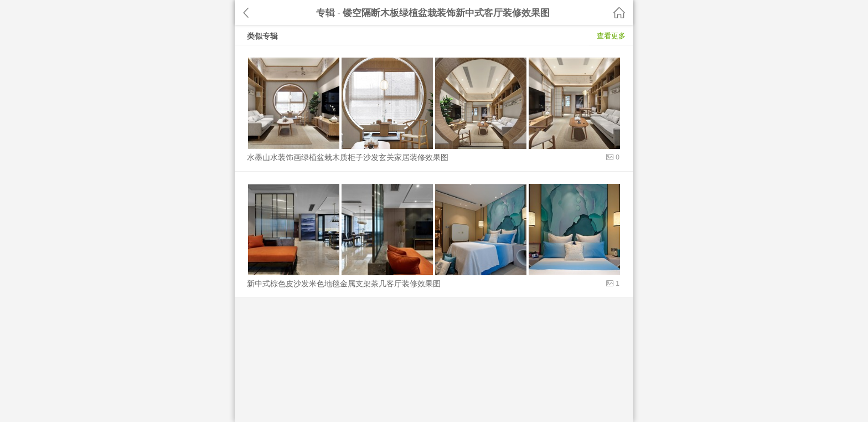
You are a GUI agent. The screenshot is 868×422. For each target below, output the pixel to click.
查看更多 (611, 36)
